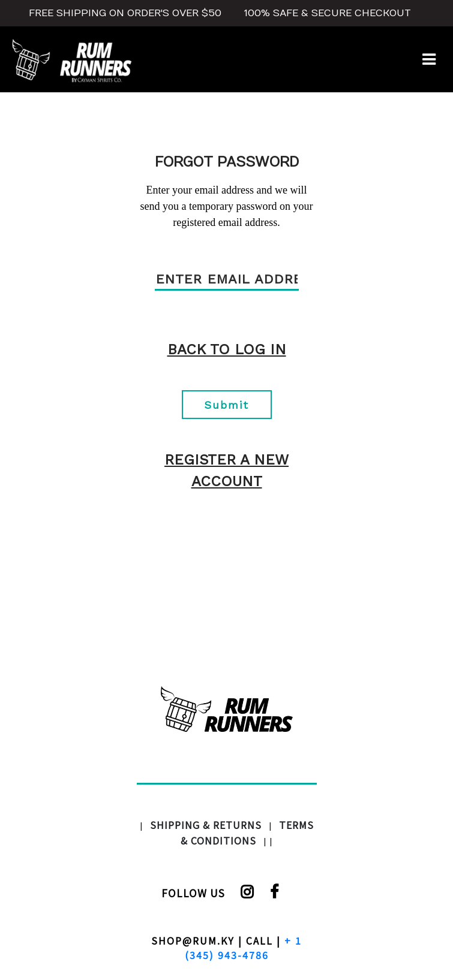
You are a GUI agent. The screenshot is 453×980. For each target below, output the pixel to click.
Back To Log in (227, 349)
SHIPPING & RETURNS (206, 825)
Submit (226, 405)
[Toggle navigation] (429, 59)
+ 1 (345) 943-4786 (244, 948)
